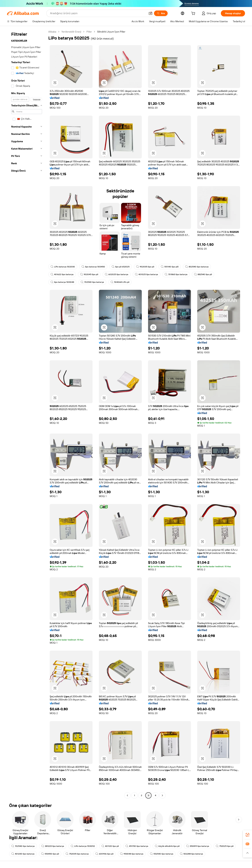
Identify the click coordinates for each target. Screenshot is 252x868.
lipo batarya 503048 (62, 282)
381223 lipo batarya (53, 846)
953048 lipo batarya (132, 854)
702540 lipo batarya (92, 282)
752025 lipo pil (225, 846)
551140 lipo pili (170, 267)
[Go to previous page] (127, 795)
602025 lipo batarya (117, 274)
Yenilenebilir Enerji (71, 32)
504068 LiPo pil (120, 282)
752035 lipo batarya (77, 854)
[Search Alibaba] (98, 13)
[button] (150, 13)
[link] (247, 835)
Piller (89, 32)
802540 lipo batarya (197, 267)
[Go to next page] (162, 795)
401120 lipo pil (110, 846)
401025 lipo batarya (146, 274)
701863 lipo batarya (176, 274)
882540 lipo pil (203, 274)
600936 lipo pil (104, 854)
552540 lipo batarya (162, 854)
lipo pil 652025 (121, 267)
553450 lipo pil (50, 854)
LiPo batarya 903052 (83, 846)
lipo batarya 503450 (93, 267)
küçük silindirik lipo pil (167, 846)
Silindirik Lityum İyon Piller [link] (111, 32)
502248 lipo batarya (191, 854)
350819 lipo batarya (198, 846)
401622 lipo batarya (62, 274)
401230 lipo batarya (23, 854)
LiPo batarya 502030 (63, 267)
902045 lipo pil (89, 274)
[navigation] (27, 414)
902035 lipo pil (145, 267)
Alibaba (52, 32)
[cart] (194, 14)
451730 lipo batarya (137, 846)
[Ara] (161, 13)
